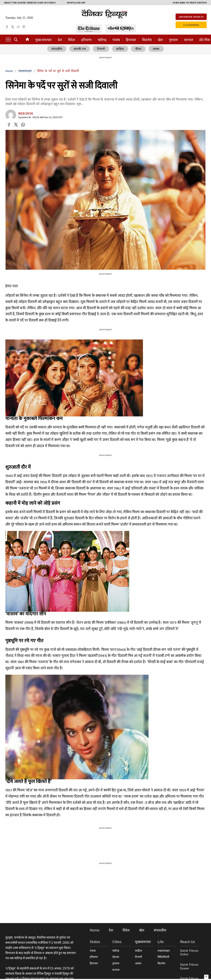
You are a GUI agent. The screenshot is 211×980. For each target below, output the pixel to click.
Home (9, 71)
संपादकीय (58, 49)
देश (60, 40)
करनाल (189, 40)
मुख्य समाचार (43, 40)
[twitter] (13, 27)
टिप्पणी (102, 49)
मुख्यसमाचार (143, 942)
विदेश (72, 40)
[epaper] (24, 27)
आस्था (155, 49)
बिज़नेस (147, 40)
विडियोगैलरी (163, 957)
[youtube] (18, 27)
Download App (76, 3)
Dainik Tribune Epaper (189, 967)
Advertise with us (191, 17)
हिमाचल (131, 40)
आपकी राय (81, 49)
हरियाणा (86, 40)
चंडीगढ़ (102, 40)
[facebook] (7, 27)
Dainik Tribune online (189, 953)
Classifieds (191, 25)
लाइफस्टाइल (25, 71)
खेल (160, 40)
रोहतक (116, 957)
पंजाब (116, 40)
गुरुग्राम (173, 40)
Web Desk (26, 114)
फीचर (138, 49)
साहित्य (120, 49)
